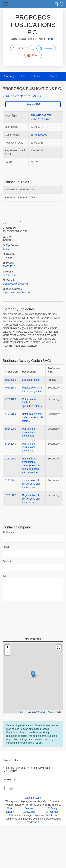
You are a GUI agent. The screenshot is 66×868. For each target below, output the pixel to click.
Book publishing (31, 380)
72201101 (10, 459)
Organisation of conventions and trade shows (31, 484)
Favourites (33, 639)
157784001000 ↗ (40, 135)
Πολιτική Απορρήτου (52, 810)
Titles (22, 76)
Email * (7, 547)
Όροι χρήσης (10, 810)
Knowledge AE (33, 822)
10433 (51, 39)
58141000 (10, 429)
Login (56, 4)
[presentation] (29, 611)
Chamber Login (33, 798)
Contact (53, 76)
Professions (37, 76)
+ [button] (7, 647)
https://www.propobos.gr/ (16, 293)
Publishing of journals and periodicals (29, 432)
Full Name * (9, 532)
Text (5, 576)
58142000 (10, 444)
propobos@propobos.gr (16, 284)
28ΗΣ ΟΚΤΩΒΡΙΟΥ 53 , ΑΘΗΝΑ (23, 96)
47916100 (10, 414)
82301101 (10, 480)
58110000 (10, 380)
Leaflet (23, 712)
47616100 (10, 399)
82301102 (10, 495)
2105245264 (22, 48)
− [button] (7, 653)
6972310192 (10, 275)
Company (9, 76)
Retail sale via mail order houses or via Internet (33, 417)
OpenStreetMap (45, 712)
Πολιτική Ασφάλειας (29, 810)
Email (33, 55)
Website (46, 48)
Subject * (8, 561)
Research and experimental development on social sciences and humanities (31, 465)
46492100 (10, 388)
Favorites (61, 4)
